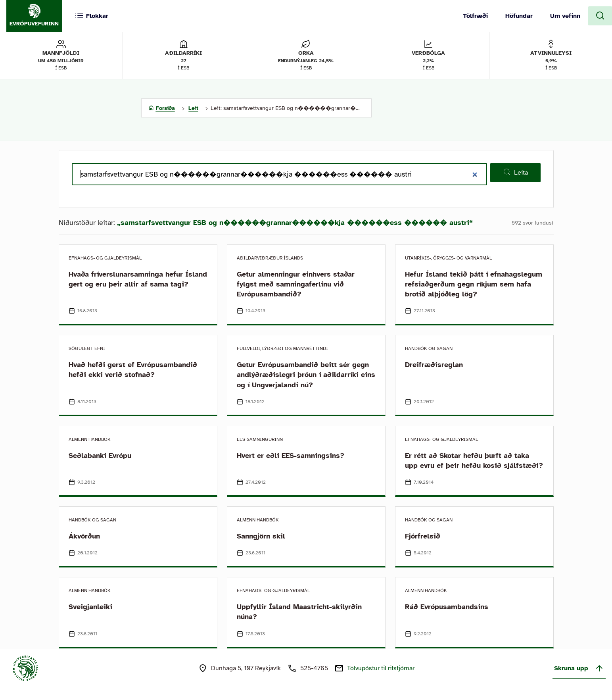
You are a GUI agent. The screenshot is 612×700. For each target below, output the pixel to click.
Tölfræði (475, 16)
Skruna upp (579, 668)
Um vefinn (565, 16)
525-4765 (314, 668)
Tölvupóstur (381, 668)
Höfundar (519, 16)
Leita (515, 172)
